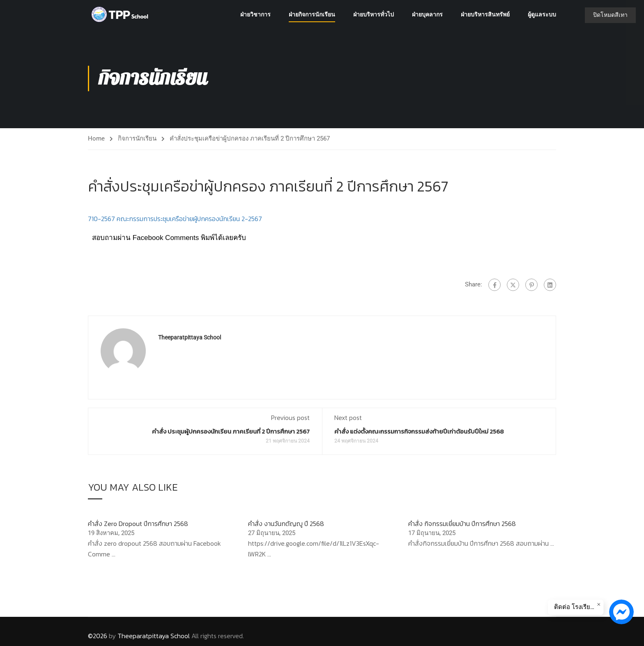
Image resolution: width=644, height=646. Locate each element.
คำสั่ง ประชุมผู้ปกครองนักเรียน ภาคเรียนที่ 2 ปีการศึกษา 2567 (231, 431)
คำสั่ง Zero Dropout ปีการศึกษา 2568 (138, 524)
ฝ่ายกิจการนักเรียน (312, 14)
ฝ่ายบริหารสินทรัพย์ (485, 14)
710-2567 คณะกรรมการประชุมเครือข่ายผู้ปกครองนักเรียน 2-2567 (175, 219)
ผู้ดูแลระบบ (542, 14)
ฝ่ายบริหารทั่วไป (374, 14)
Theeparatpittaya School (190, 337)
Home (96, 138)
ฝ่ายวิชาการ (255, 14)
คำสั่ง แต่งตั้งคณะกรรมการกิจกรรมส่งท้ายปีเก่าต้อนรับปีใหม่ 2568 (419, 431)
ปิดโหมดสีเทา (610, 15)
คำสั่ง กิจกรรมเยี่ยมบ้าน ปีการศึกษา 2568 (462, 524)
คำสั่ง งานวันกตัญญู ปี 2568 (286, 524)
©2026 (98, 636)
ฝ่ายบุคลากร (427, 14)
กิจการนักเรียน (137, 138)
